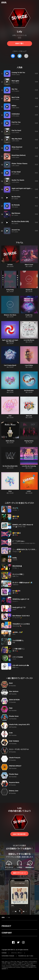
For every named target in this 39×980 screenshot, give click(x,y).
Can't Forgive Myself (10, 365)
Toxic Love (10, 390)
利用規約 (4, 953)
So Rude (10, 265)
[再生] (7, 74)
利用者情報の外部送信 (8, 956)
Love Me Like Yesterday (29, 466)
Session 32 (29, 290)
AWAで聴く (19, 43)
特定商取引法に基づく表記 (26, 956)
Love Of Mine (29, 365)
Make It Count (29, 265)
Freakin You (29, 315)
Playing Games (29, 441)
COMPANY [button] (7, 933)
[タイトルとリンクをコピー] (26, 56)
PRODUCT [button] (6, 926)
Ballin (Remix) (10, 441)
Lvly (9, 917)
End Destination (29, 390)
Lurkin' (29, 491)
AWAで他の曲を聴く (19, 834)
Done (10, 491)
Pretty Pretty (10, 290)
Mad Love (29, 416)
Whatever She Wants (10, 315)
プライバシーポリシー (17, 953)
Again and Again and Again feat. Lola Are (10, 341)
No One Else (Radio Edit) (10, 466)
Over (10, 416)
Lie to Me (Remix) (29, 340)
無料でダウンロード (19, 873)
